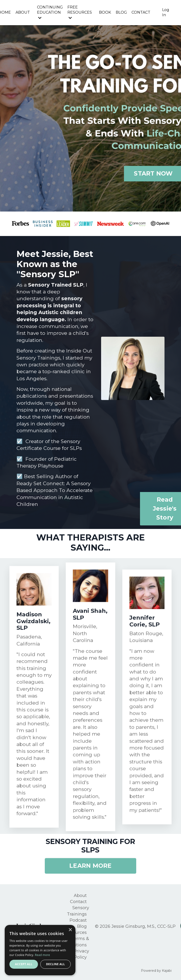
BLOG (121, 12)
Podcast (78, 919)
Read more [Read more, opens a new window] (42, 955)
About (80, 895)
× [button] (70, 930)
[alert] (40, 950)
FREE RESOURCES (79, 12)
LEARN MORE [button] (90, 866)
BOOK (105, 12)
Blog (82, 925)
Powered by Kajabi (156, 968)
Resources (76, 931)
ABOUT (22, 12)
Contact (78, 901)
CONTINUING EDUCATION (49, 12)
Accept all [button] (24, 964)
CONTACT (141, 12)
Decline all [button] (56, 964)
